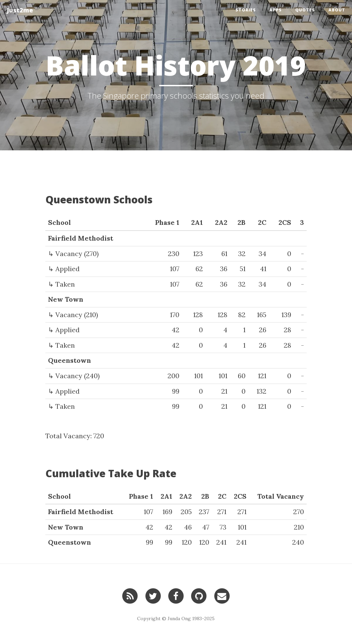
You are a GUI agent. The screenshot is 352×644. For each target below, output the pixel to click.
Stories (246, 10)
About (337, 10)
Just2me (20, 10)
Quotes (305, 10)
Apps (276, 10)
